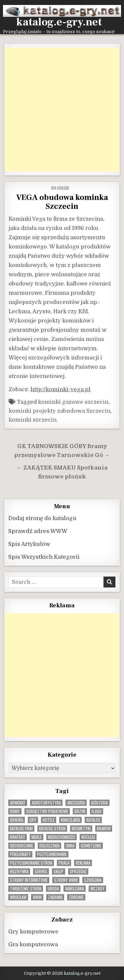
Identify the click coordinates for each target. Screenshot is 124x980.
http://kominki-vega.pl (61, 389)
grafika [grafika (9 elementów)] (17, 820)
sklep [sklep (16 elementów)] (59, 871)
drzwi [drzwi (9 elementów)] (80, 811)
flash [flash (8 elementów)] (97, 811)
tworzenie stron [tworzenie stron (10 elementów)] (26, 889)
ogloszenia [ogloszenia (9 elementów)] (49, 846)
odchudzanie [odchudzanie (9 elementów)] (21, 846)
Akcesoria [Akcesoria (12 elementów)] (76, 803)
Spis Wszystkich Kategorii (44, 557)
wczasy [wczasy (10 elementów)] (97, 889)
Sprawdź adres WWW (38, 531)
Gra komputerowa (33, 944)
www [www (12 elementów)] (37, 897)
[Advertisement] (62, 110)
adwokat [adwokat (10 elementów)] (18, 803)
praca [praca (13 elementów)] (64, 863)
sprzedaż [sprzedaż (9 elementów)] (78, 871)
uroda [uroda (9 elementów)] (53, 889)
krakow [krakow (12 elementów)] (104, 829)
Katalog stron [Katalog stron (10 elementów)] (52, 829)
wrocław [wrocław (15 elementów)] (18, 897)
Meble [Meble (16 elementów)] (37, 837)
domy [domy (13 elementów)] (15, 811)
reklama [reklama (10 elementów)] (83, 863)
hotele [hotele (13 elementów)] (49, 820)
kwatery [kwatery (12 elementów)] (18, 837)
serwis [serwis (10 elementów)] (41, 871)
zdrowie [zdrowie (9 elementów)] (76, 897)
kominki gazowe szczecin (73, 402)
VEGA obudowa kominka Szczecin (62, 202)
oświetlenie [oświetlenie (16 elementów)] (91, 846)
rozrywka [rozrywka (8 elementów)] (19, 871)
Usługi (63, 188)
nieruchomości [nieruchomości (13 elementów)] (62, 837)
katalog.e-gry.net (59, 22)
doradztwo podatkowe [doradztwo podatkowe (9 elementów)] (47, 811)
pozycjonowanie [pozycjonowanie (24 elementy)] (52, 854)
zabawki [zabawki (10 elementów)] (55, 897)
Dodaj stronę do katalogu (42, 518)
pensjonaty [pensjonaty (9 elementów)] (20, 854)
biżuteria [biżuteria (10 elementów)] (100, 803)
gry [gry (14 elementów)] (33, 820)
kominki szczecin (33, 420)
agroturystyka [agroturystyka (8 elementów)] (46, 803)
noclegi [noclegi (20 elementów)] (88, 837)
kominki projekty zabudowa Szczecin (60, 411)
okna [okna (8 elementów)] (70, 846)
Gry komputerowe (33, 932)
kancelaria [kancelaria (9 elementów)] (70, 820)
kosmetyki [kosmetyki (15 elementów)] (81, 829)
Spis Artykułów (29, 544)
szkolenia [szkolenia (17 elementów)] (93, 880)
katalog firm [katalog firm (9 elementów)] (21, 829)
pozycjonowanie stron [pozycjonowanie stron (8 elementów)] (31, 863)
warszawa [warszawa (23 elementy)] (75, 889)
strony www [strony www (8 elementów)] (66, 880)
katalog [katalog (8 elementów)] (93, 820)
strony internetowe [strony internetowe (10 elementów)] (29, 880)
